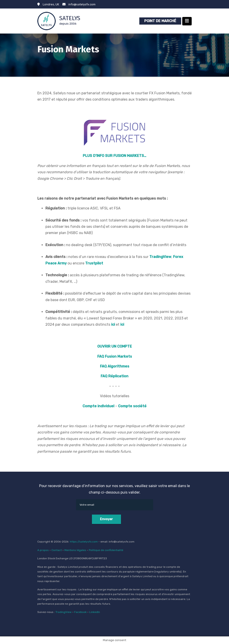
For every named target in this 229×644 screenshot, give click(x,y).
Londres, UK (48, 4)
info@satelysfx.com (79, 4)
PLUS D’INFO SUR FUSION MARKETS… (114, 156)
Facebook (80, 612)
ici (113, 324)
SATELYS (70, 18)
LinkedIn (95, 612)
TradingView (64, 612)
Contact (57, 550)
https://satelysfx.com (84, 542)
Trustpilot (94, 263)
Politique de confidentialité (106, 550)
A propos (43, 550)
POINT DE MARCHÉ (160, 21)
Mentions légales (75, 550)
